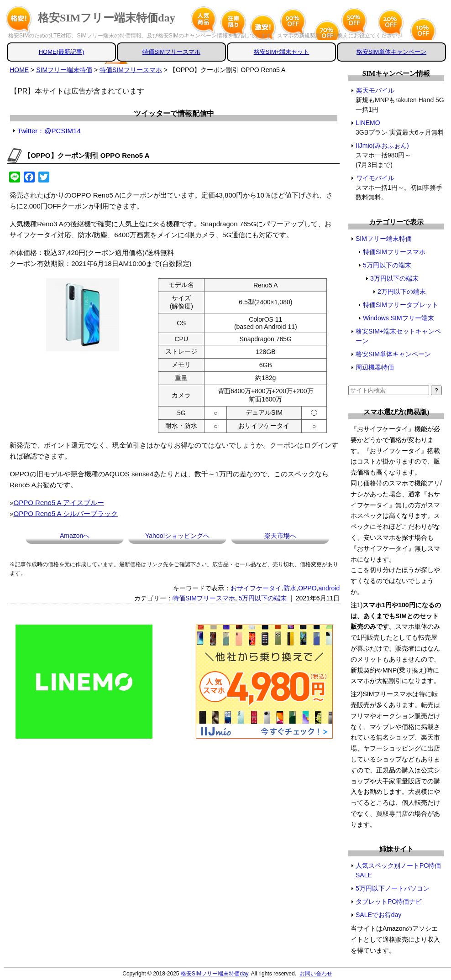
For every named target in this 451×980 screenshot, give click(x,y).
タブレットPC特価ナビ (389, 902)
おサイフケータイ (256, 588)
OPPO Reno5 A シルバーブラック (66, 513)
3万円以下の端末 (394, 278)
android (329, 588)
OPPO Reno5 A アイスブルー (59, 503)
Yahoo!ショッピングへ (177, 536)
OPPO (307, 588)
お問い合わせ (316, 974)
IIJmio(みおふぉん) (383, 146)
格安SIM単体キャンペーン (391, 52)
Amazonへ (75, 536)
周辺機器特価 (375, 367)
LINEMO (368, 123)
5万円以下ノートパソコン (393, 888)
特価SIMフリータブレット (401, 305)
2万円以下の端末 (402, 292)
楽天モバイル (375, 90)
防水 (290, 588)
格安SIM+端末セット (282, 52)
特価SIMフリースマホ (171, 52)
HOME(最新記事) (62, 52)
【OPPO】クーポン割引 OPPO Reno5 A (87, 155)
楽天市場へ (280, 536)
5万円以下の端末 (263, 598)
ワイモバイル (375, 178)
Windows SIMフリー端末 (399, 318)
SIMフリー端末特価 (384, 239)
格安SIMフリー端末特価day (107, 18)
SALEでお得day (378, 915)
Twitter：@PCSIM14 (49, 131)
